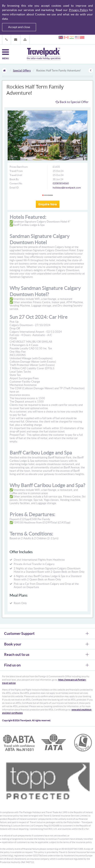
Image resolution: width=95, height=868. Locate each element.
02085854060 (61, 183)
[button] (25, 40)
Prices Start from (19, 167)
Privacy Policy (78, 10)
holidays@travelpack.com (67, 188)
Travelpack (44, 54)
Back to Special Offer (72, 102)
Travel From (16, 171)
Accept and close (19, 27)
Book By (14, 179)
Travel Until (16, 175)
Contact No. (16, 183)
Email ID (14, 188)
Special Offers (22, 70)
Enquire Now (48, 204)
